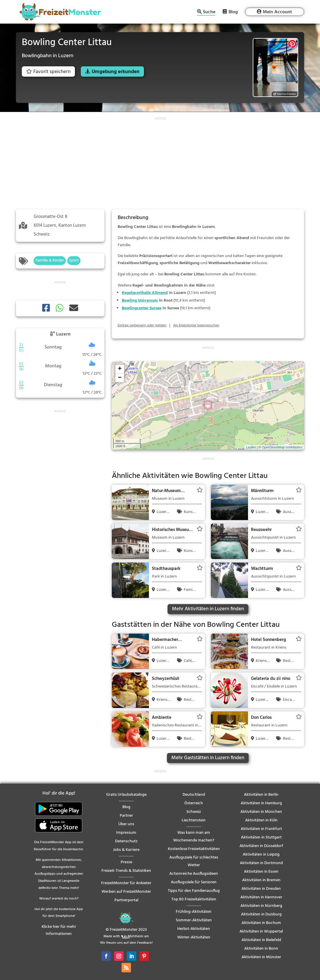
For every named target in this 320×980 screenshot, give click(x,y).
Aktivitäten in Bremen (261, 880)
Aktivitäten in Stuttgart (261, 837)
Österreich (194, 803)
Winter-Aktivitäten (194, 937)
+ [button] (120, 369)
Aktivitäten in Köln (261, 820)
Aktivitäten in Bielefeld (261, 940)
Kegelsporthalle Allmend (145, 293)
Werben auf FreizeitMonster (126, 892)
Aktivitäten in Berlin (261, 795)
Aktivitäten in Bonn (261, 949)
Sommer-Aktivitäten (194, 920)
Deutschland (194, 795)
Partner (126, 816)
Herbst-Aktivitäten (194, 929)
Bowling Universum (140, 301)
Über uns (126, 824)
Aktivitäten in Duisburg (261, 914)
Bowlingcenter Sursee (142, 308)
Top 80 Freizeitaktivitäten (194, 899)
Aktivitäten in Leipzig (261, 855)
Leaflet (251, 447)
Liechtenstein (194, 820)
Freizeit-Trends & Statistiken (126, 871)
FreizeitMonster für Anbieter (126, 883)
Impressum (126, 833)
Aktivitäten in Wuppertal (261, 932)
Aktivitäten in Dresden (261, 889)
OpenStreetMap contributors (282, 447)
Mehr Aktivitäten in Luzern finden (208, 609)
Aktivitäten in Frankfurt (261, 829)
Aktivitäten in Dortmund (261, 863)
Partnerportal (126, 900)
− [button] (120, 378)
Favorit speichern (48, 72)
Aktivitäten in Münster (261, 957)
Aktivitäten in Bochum (261, 923)
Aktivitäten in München (261, 812)
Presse (126, 862)
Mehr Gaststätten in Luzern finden (208, 758)
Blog (233, 12)
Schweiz (194, 812)
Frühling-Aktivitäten (194, 912)
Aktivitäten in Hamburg (261, 803)
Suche (209, 13)
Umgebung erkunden (116, 72)
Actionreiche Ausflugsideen (194, 874)
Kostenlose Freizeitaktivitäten (194, 849)
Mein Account (277, 12)
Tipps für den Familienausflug (194, 891)
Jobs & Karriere (126, 850)
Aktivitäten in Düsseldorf (261, 846)
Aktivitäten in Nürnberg (261, 906)
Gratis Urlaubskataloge (126, 795)
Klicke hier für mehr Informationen (59, 930)
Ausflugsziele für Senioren (194, 882)
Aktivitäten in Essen (261, 872)
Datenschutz (126, 841)
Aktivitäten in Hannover (261, 897)
